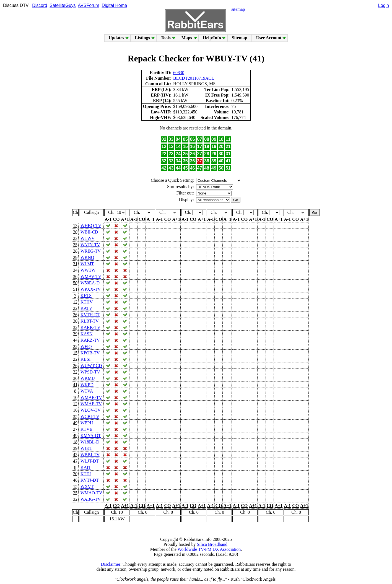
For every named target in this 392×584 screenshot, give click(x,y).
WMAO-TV (91, 493)
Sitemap (238, 9)
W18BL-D (90, 442)
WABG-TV (91, 499)
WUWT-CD (91, 366)
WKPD (87, 385)
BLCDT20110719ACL (194, 78)
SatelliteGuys (63, 5)
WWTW (88, 270)
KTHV (87, 302)
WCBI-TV (90, 416)
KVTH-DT (90, 315)
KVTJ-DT (89, 480)
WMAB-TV (91, 397)
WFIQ (86, 346)
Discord (40, 5)
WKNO (87, 257)
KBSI (85, 359)
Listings (142, 38)
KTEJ (86, 474)
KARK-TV (90, 327)
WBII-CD (89, 232)
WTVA (87, 391)
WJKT (86, 448)
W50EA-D (90, 283)
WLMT (87, 264)
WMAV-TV (91, 277)
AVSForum (89, 5)
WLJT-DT (90, 461)
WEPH (87, 423)
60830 (179, 73)
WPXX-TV (91, 289)
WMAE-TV (91, 404)
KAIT (86, 467)
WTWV (88, 238)
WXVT (87, 486)
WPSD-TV (90, 372)
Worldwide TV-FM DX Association (209, 549)
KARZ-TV (90, 340)
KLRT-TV (90, 321)
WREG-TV (91, 251)
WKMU (88, 378)
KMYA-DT (91, 436)
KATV (86, 308)
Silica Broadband (212, 544)
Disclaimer (111, 564)
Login (384, 5)
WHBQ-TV (91, 226)
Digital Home (115, 5)
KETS (86, 296)
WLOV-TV (91, 410)
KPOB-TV (90, 353)
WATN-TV (90, 245)
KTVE (86, 429)
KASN (87, 334)
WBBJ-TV (90, 455)
